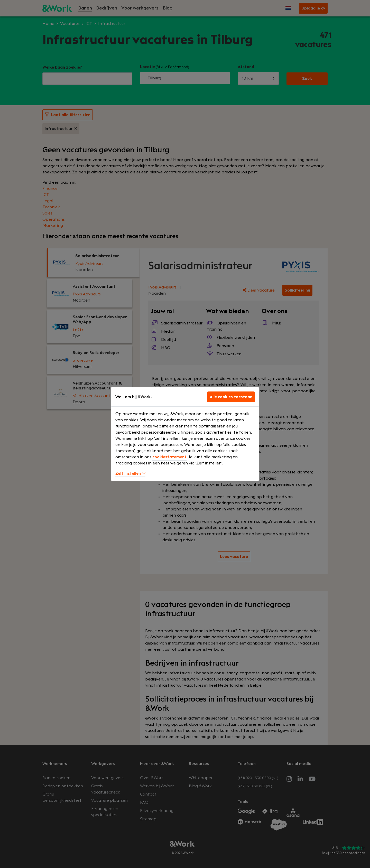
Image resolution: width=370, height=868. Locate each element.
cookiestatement (169, 457)
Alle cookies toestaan (231, 397)
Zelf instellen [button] (130, 473)
